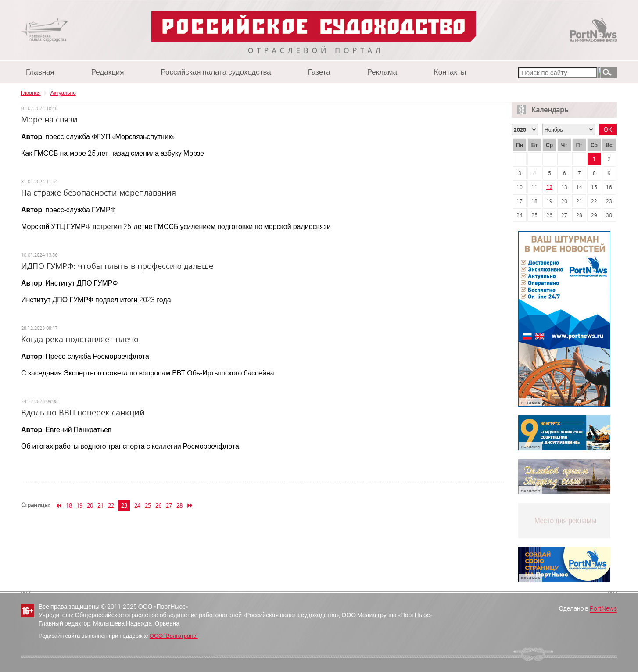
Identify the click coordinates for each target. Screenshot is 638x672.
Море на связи (49, 119)
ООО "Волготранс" (174, 636)
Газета (319, 72)
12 (549, 187)
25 (148, 505)
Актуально (63, 93)
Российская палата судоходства (216, 72)
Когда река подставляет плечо (80, 339)
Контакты (450, 72)
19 (79, 505)
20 (90, 505)
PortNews (603, 608)
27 (169, 505)
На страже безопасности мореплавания (99, 193)
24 (137, 505)
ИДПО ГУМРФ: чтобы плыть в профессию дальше (117, 266)
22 (111, 505)
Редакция (108, 72)
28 (179, 505)
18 (69, 505)
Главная (40, 72)
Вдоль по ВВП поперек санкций (83, 412)
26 (158, 505)
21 (100, 505)
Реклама (382, 72)
